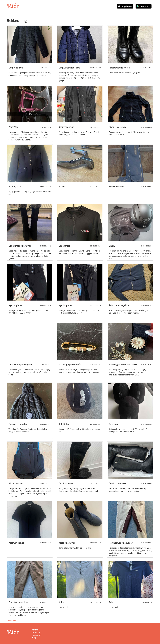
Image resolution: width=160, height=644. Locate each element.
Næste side (11, 621)
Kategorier (36, 635)
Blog (34, 637)
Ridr (13, 6)
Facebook (36, 632)
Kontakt (35, 630)
